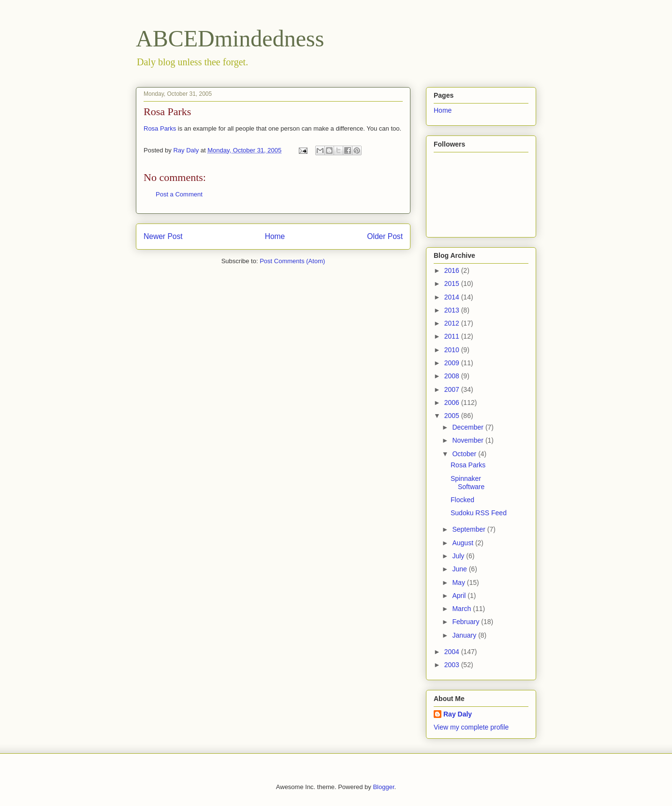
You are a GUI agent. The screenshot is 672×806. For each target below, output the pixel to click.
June (460, 569)
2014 (453, 297)
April (460, 596)
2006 (453, 403)
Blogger (383, 787)
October (465, 454)
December (468, 427)
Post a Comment (179, 194)
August (463, 543)
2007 (453, 389)
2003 (453, 665)
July (459, 556)
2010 (453, 350)
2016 (453, 270)
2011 (453, 336)
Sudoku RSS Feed (479, 513)
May (459, 582)
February (467, 622)
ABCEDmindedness (230, 38)
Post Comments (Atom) (292, 261)
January (465, 635)
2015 (453, 284)
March (462, 609)
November (468, 440)
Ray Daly (458, 714)
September (469, 529)
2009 (453, 363)
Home (275, 236)
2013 (453, 310)
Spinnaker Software (467, 483)
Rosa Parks (160, 128)
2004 (453, 652)
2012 (453, 323)
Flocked (462, 500)
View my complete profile (471, 727)
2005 (453, 416)
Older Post (385, 236)
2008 (453, 376)
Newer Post (163, 236)
